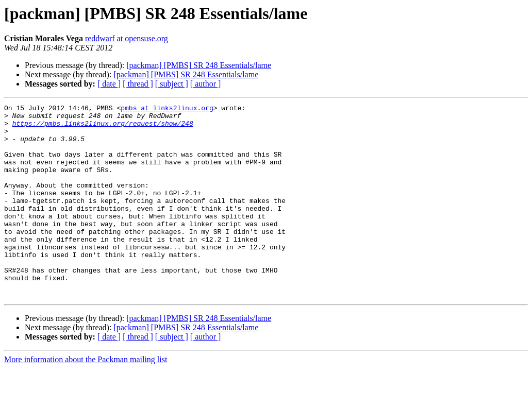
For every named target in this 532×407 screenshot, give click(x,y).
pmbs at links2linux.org (167, 109)
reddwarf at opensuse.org (127, 38)
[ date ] (109, 84)
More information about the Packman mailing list (86, 398)
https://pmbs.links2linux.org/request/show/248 (103, 128)
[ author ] (206, 84)
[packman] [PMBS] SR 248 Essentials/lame (199, 65)
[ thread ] (138, 84)
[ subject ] (172, 84)
